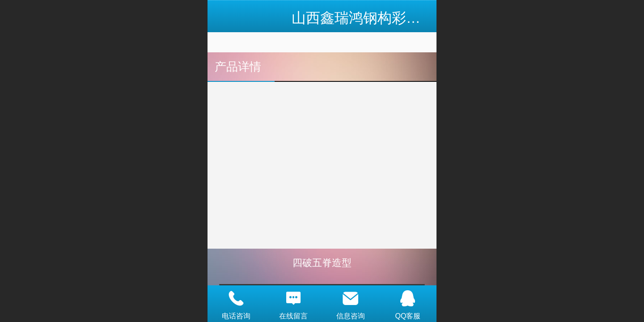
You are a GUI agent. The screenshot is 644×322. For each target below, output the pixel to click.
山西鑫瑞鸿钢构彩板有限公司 (385, 18)
